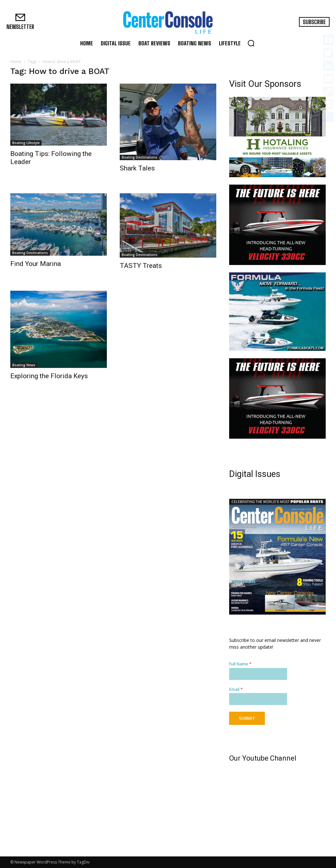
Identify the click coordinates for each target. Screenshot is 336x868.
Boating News (24, 365)
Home (16, 62)
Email (236, 689)
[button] (251, 43)
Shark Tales (137, 168)
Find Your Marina (36, 264)
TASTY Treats (141, 266)
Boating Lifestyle (26, 143)
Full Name (240, 664)
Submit (247, 718)
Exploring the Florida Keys (49, 376)
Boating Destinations (140, 157)
